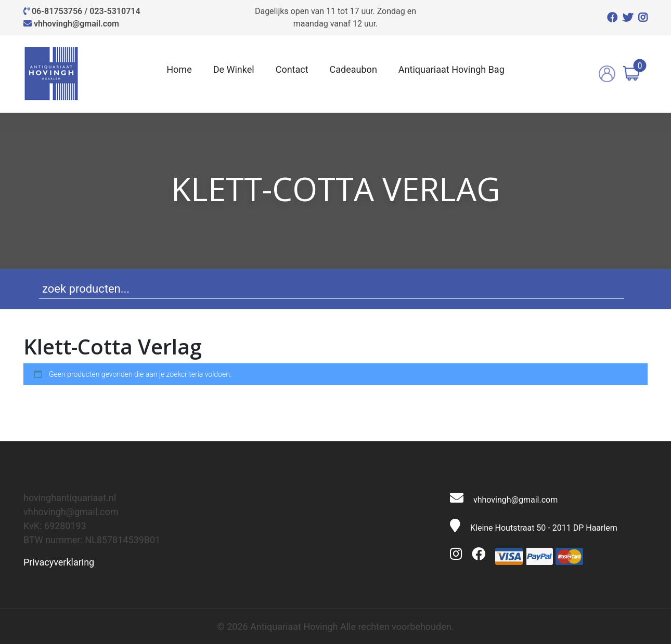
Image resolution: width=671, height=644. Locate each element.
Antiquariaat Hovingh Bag (451, 69)
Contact (292, 69)
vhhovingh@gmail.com (76, 24)
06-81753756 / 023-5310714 (86, 11)
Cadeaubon (353, 69)
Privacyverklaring (59, 562)
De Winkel (234, 69)
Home (179, 69)
